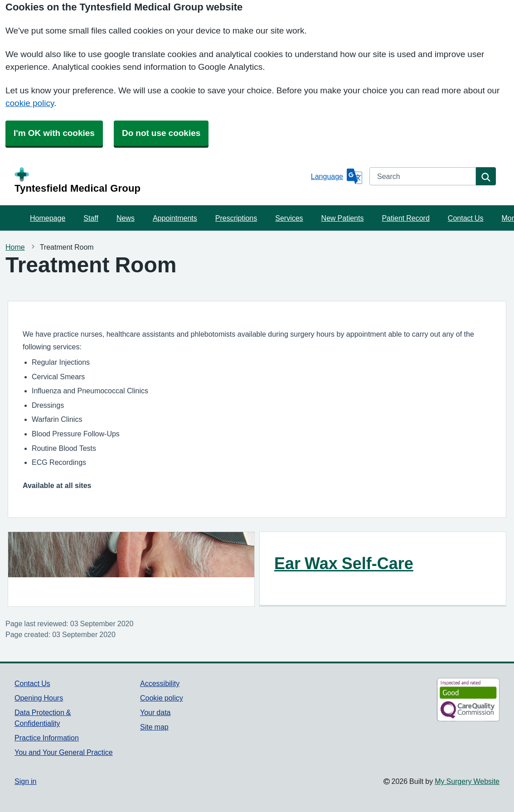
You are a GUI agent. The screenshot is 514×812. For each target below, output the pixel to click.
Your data (155, 712)
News (126, 218)
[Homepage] (161, 180)
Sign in (25, 781)
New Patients (343, 218)
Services (289, 218)
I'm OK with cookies (54, 133)
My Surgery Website (467, 781)
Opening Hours (39, 698)
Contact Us (466, 218)
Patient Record (405, 218)
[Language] (337, 176)
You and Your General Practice (64, 752)
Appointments (175, 218)
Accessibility (160, 683)
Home (15, 247)
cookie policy (30, 103)
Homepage (48, 218)
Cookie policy (162, 698)
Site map (154, 727)
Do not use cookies (161, 133)
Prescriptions (236, 218)
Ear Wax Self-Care (344, 563)
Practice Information (47, 738)
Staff (91, 218)
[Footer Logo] (445, 700)
